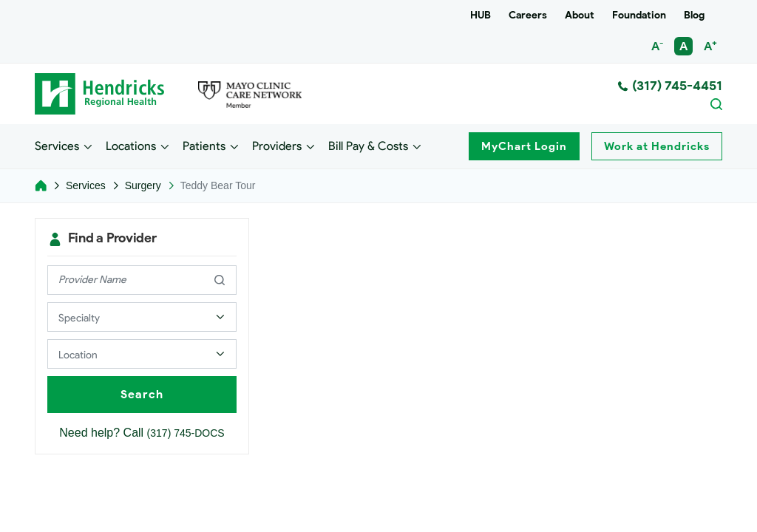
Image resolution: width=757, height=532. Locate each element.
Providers (277, 145)
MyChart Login (524, 146)
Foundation (639, 15)
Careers (528, 15)
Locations (131, 145)
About (580, 15)
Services (57, 145)
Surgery (143, 185)
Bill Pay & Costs (368, 145)
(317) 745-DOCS (186, 433)
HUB (481, 15)
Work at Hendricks (657, 146)
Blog (694, 15)
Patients (204, 145)
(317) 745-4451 (670, 86)
